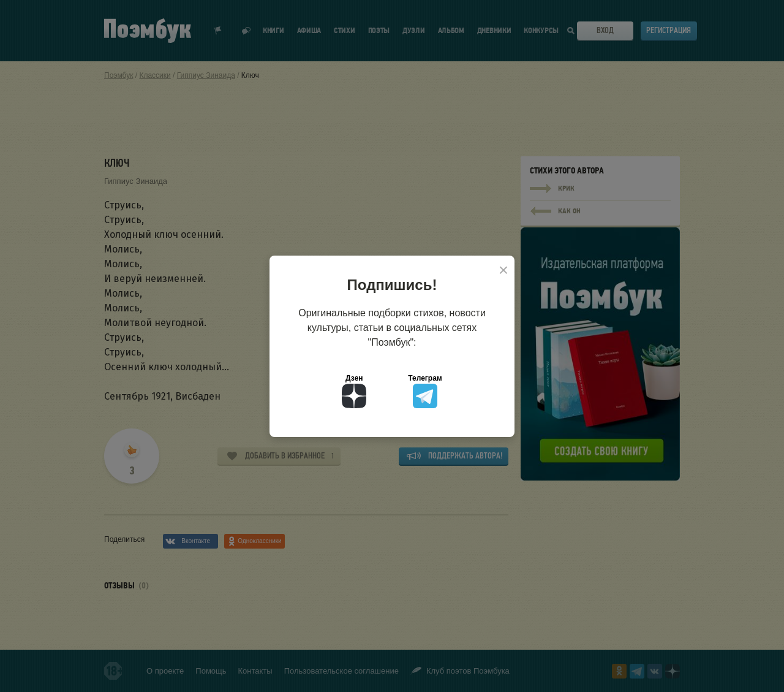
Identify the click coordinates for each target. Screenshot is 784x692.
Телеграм (425, 391)
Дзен (354, 391)
